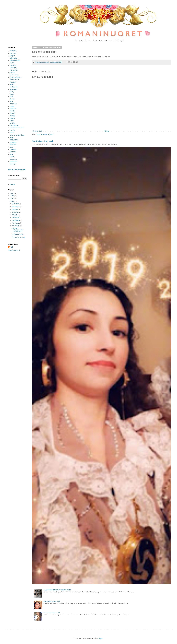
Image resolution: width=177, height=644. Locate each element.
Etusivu (107, 131)
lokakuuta (15, 209)
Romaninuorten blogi (18, 237)
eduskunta (13, 58)
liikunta (12, 99)
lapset (12, 94)
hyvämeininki (14, 75)
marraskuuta (16, 207)
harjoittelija (13, 68)
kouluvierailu (14, 87)
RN (12, 247)
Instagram (13, 82)
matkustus (13, 109)
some (12, 133)
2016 (12, 201)
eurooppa (13, 65)
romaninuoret (14, 125)
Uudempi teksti (37, 131)
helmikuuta (16, 223)
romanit (12, 130)
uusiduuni (13, 149)
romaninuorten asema (17, 128)
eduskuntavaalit (15, 61)
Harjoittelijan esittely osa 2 (43, 141)
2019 (12, 193)
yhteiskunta (14, 162)
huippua (13, 73)
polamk (12, 118)
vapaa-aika (14, 159)
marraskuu (13, 104)
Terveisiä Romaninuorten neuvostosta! (18, 230)
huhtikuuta (16, 218)
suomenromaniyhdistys (17, 135)
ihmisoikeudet (14, 80)
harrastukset (14, 70)
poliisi (12, 121)
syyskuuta (16, 212)
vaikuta (12, 157)
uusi (11, 147)
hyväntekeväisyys (16, 77)
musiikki (13, 111)
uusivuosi (13, 152)
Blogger (101, 638)
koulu (12, 84)
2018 (12, 196)
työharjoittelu (14, 140)
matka (12, 106)
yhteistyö (13, 164)
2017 (12, 199)
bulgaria (13, 56)
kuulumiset (13, 89)
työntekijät (13, 145)
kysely (12, 92)
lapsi (12, 96)
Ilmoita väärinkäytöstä (17, 170)
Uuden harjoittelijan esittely (52, 613)
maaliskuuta (16, 220)
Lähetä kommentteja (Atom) (45, 134)
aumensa (13, 53)
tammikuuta (16, 226)
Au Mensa (13, 51)
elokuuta (15, 215)
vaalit (12, 154)
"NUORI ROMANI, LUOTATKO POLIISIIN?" (57, 590)
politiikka (13, 123)
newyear (13, 113)
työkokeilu (13, 142)
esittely (12, 63)
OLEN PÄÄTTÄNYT (18, 234)
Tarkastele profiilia (14, 250)
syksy (12, 137)
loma (12, 101)
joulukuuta (16, 204)
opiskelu (13, 116)
